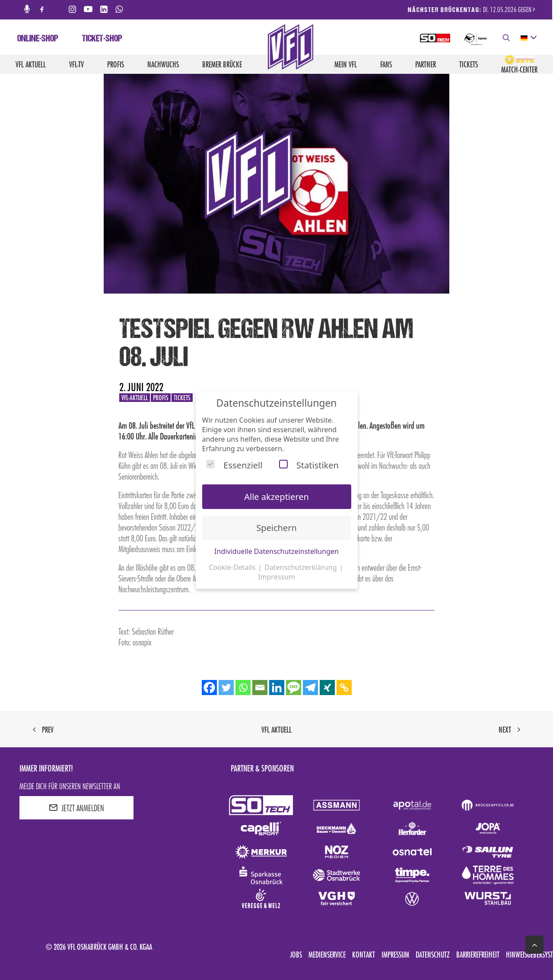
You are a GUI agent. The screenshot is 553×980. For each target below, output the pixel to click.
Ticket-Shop (102, 39)
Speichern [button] (276, 528)
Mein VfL (346, 64)
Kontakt (364, 955)
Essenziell (234, 465)
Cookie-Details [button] (233, 567)
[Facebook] (209, 688)
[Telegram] (310, 688)
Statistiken (309, 465)
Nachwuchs (163, 64)
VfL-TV (76, 64)
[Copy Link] (344, 688)
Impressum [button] (276, 577)
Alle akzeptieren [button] (276, 497)
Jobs (296, 955)
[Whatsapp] (243, 688)
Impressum (395, 955)
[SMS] (294, 688)
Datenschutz (433, 955)
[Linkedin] (277, 688)
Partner (426, 64)
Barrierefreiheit (478, 955)
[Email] (260, 688)
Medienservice (327, 955)
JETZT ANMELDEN (76, 808)
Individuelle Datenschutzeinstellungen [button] (276, 551)
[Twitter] (226, 688)
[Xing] (327, 688)
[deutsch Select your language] (528, 38)
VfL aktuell (31, 64)
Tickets (469, 64)
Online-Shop (38, 39)
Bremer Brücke (222, 64)
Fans (386, 64)
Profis (116, 64)
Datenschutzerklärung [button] (301, 567)
